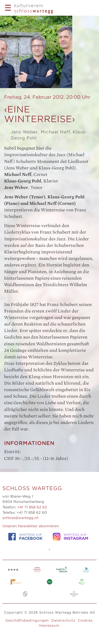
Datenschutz (63, 620)
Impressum (49, 625)
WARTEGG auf (25, 537)
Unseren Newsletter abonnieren (31, 526)
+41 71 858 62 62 (32, 507)
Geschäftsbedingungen (27, 620)
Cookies (85, 620)
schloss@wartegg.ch (20, 518)
